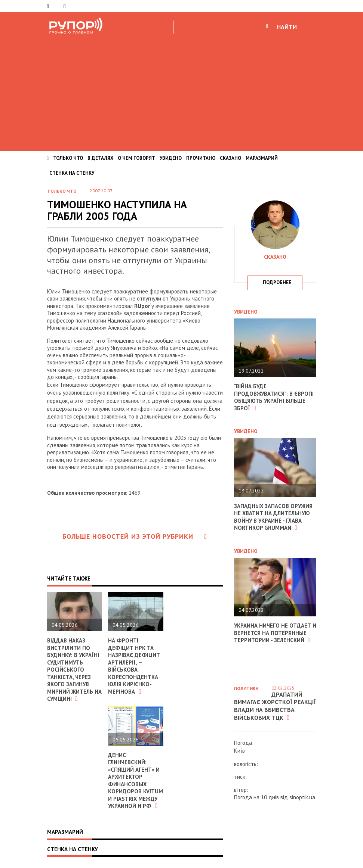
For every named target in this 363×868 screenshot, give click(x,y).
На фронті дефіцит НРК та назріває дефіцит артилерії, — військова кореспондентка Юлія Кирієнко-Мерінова (134, 666)
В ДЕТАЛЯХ (100, 158)
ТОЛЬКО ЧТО (68, 158)
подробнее (277, 282)
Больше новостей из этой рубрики (135, 536)
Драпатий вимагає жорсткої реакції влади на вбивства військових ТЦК (275, 706)
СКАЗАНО (230, 158)
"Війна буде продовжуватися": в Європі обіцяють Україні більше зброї (274, 397)
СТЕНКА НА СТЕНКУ (72, 173)
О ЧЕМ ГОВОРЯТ (136, 158)
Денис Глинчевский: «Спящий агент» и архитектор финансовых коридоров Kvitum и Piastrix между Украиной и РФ (136, 781)
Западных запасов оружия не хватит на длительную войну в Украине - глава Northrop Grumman (274, 517)
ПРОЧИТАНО (201, 158)
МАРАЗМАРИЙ (262, 158)
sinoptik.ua (302, 797)
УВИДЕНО (171, 158)
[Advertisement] (181, 91)
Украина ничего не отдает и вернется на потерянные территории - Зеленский (273, 633)
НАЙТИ (287, 27)
